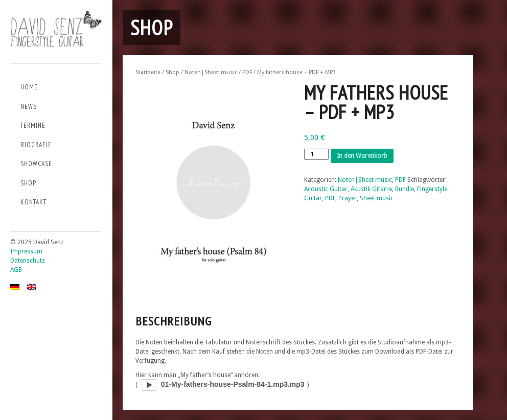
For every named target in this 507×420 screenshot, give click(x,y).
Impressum (26, 251)
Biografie (36, 145)
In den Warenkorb (362, 156)
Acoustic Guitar (326, 189)
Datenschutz (28, 261)
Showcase (36, 164)
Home (29, 87)
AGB (16, 270)
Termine (33, 125)
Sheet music (377, 198)
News (29, 107)
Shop (28, 183)
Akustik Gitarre (371, 189)
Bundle (405, 189)
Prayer (348, 198)
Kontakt (33, 202)
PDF (247, 72)
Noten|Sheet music (211, 72)
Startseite (148, 72)
